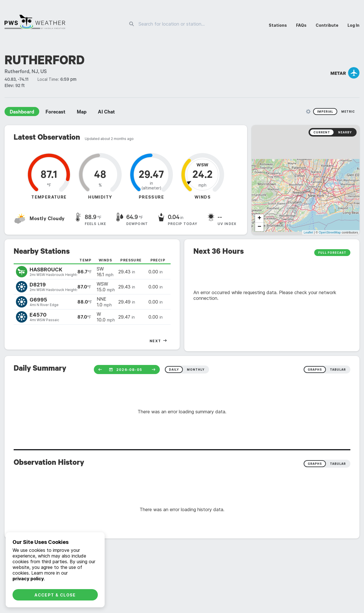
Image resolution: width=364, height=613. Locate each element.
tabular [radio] (338, 370)
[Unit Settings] (308, 112)
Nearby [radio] (345, 132)
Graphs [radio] (315, 464)
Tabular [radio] (338, 464)
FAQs (301, 25)
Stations (278, 25)
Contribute (327, 25)
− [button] (259, 227)
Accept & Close (55, 595)
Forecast (55, 113)
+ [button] (259, 218)
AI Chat (106, 113)
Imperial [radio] (325, 112)
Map (82, 113)
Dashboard (22, 113)
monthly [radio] (196, 370)
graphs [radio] (315, 370)
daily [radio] (174, 370)
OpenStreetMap (330, 232)
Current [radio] (322, 132)
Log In (353, 25)
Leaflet (308, 232)
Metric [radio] (348, 112)
